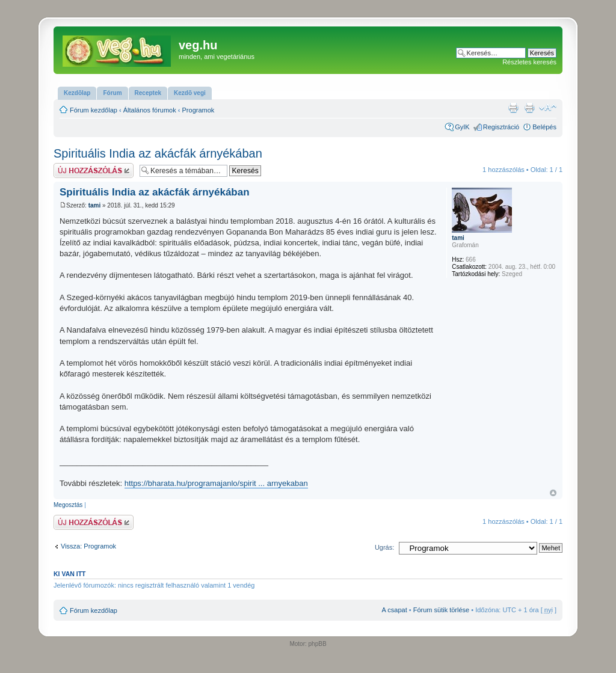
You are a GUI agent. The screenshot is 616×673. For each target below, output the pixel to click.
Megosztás (68, 505)
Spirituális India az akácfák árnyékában (158, 153)
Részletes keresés (529, 62)
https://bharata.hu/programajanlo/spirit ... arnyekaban (216, 483)
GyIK (462, 127)
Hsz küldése (94, 171)
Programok (199, 110)
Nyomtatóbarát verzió (529, 108)
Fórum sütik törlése (442, 610)
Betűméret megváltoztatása (548, 108)
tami (95, 205)
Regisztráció (501, 127)
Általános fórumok (150, 110)
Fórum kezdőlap (94, 110)
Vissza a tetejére (553, 493)
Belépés (544, 127)
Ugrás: (384, 547)
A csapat (395, 610)
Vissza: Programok (88, 546)
